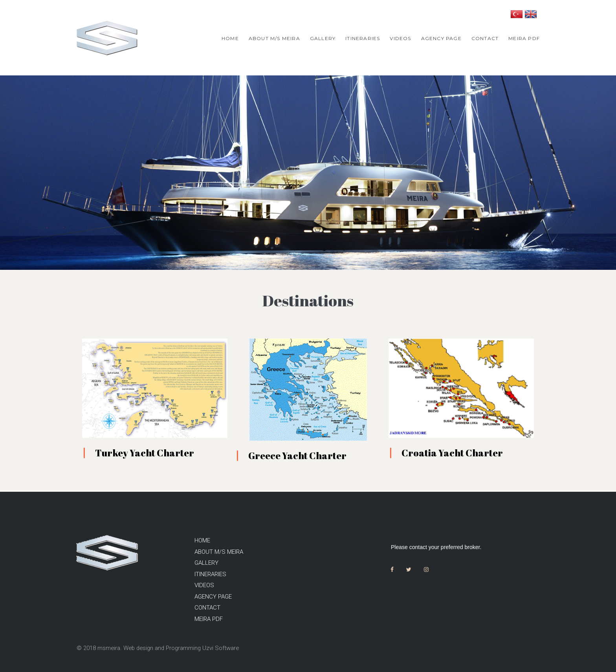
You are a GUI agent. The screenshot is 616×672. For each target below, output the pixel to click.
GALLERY (323, 38)
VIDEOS (400, 38)
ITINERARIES (363, 38)
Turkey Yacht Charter (145, 454)
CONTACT (485, 38)
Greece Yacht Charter (297, 457)
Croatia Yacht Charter (452, 454)
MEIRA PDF (524, 38)
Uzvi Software (224, 648)
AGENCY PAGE (441, 38)
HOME (230, 38)
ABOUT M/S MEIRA (274, 38)
